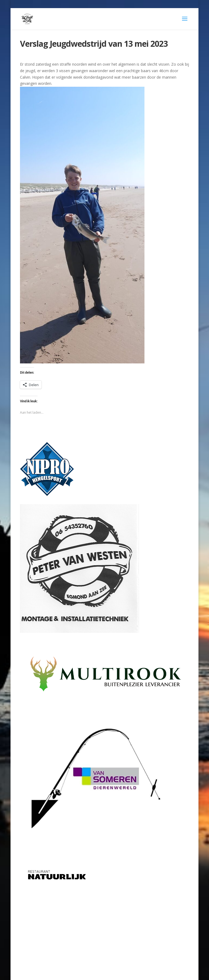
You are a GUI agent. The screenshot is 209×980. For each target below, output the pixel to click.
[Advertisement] (105, 927)
